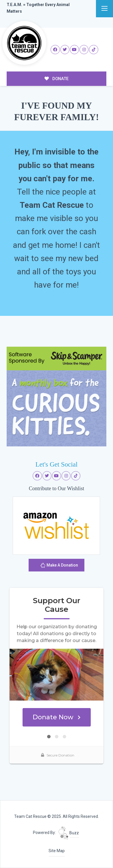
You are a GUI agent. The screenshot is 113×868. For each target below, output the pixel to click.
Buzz (68, 833)
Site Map (57, 851)
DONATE (56, 79)
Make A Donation (59, 566)
